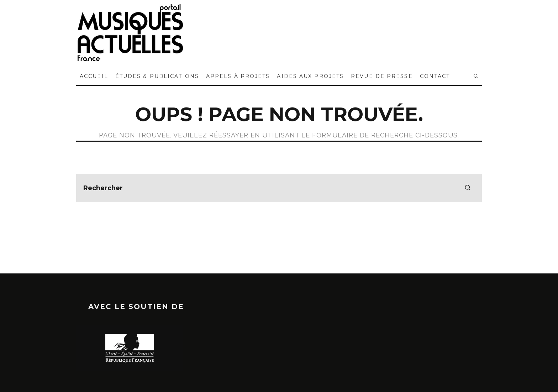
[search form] (279, 188)
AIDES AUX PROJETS (310, 76)
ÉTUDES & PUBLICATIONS (157, 76)
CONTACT (435, 76)
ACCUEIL (94, 76)
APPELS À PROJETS (238, 76)
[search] (468, 188)
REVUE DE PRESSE (382, 76)
